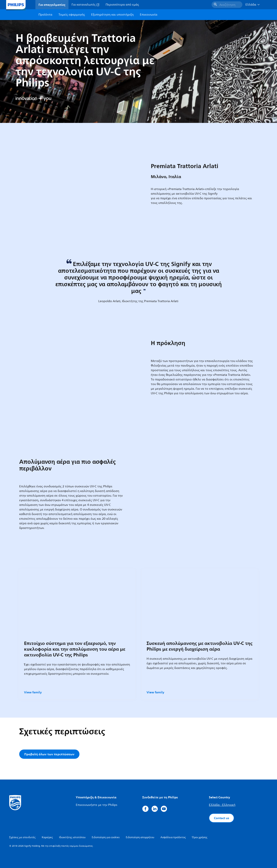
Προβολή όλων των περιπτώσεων (49, 754)
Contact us (222, 818)
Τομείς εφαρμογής (72, 15)
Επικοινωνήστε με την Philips (96, 805)
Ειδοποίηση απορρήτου (140, 837)
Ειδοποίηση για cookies (106, 837)
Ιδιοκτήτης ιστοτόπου (72, 837)
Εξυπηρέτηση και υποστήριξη (112, 15)
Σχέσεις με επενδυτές (22, 837)
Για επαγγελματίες (52, 5)
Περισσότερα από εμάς (122, 5)
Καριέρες (47, 837)
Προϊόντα (45, 15)
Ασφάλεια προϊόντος (173, 837)
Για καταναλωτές (86, 5)
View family (33, 692)
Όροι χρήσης (200, 837)
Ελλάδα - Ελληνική (222, 805)
